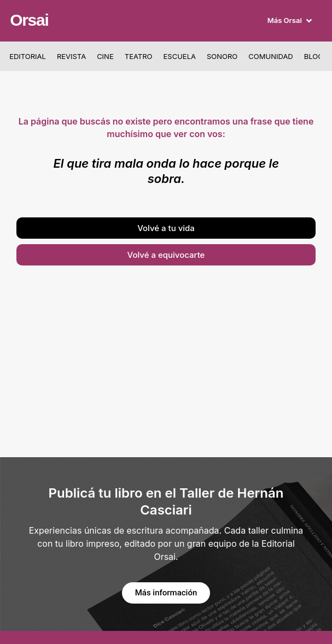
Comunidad (270, 56)
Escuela (180, 56)
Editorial (28, 56)
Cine (105, 56)
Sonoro (222, 56)
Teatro (139, 56)
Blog (314, 56)
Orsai (29, 20)
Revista (71, 56)
